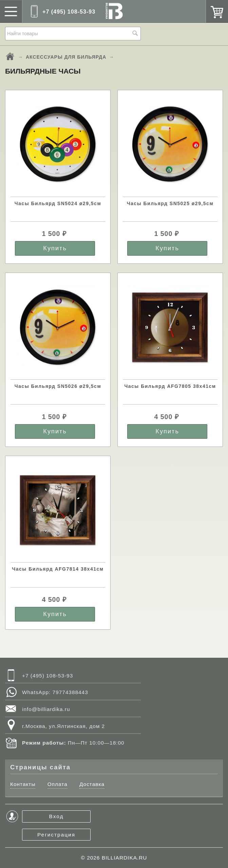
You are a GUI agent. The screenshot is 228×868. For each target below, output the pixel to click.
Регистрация (56, 835)
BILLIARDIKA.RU (125, 858)
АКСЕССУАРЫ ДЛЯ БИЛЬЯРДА (66, 57)
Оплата (58, 784)
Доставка (92, 784)
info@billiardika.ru (46, 709)
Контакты (23, 784)
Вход (56, 816)
